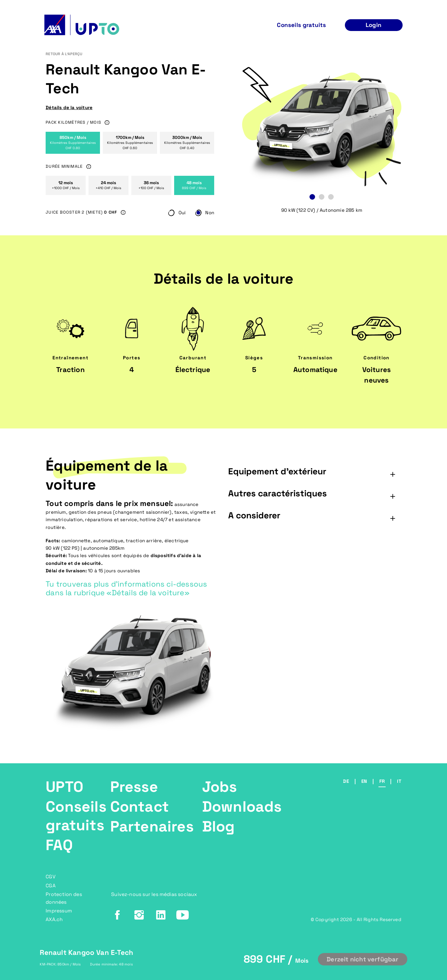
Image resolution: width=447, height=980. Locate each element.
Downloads (242, 807)
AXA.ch (54, 919)
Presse (134, 787)
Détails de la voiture (69, 107)
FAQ (59, 845)
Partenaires (152, 826)
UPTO (64, 787)
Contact (140, 807)
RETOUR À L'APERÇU (64, 54)
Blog (219, 826)
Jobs (220, 787)
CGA (51, 886)
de (346, 781)
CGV (51, 877)
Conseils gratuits (76, 816)
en (364, 781)
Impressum (59, 911)
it (399, 781)
